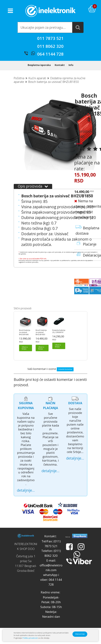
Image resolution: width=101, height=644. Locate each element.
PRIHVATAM (80, 634)
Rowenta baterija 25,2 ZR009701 (59, 336)
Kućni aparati (37, 83)
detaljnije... (26, 495)
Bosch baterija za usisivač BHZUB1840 (25, 337)
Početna (19, 83)
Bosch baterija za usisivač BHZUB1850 (41, 337)
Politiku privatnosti (30, 638)
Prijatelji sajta (68, 541)
